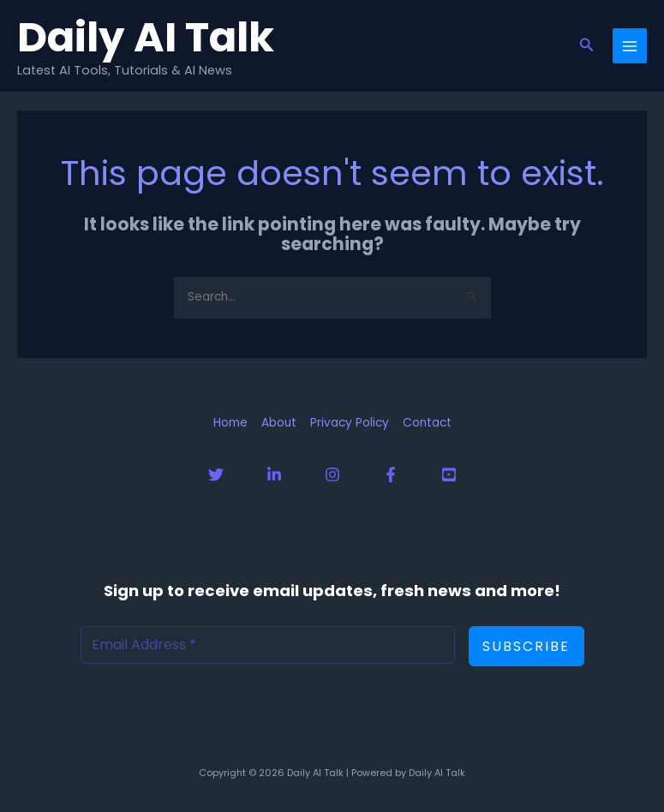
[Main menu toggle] (630, 46)
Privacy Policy (350, 423)
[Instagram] (332, 475)
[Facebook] (391, 475)
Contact (427, 423)
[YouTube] (449, 475)
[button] (587, 46)
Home (230, 423)
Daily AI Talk (146, 37)
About (279, 423)
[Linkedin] (274, 475)
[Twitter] (216, 475)
